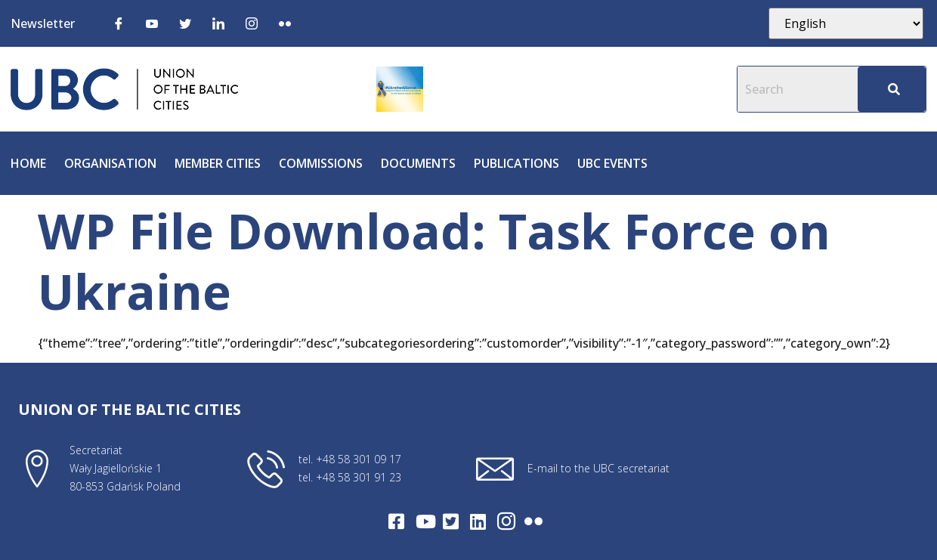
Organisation (110, 163)
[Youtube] (152, 23)
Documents (418, 163)
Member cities (218, 163)
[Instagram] (252, 23)
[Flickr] (285, 23)
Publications (516, 163)
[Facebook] (119, 23)
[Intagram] (506, 521)
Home (28, 163)
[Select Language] (846, 23)
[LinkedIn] (218, 23)
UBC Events (612, 163)
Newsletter (43, 23)
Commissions (321, 163)
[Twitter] (185, 23)
